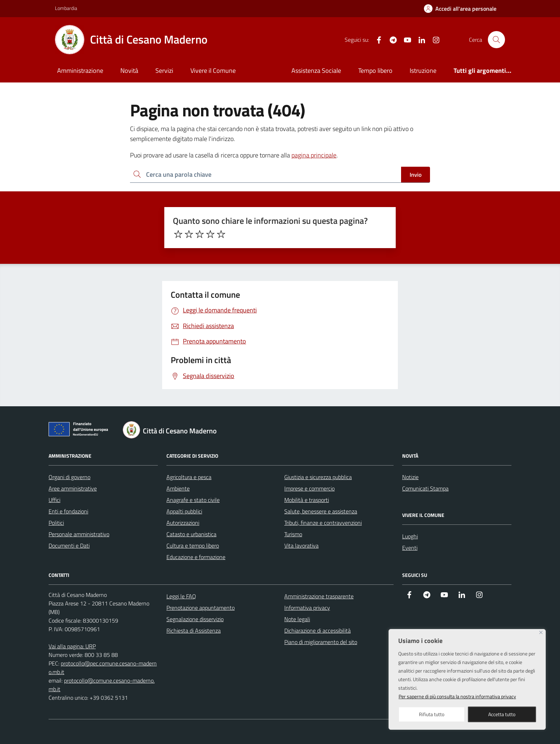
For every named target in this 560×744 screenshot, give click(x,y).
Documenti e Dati (69, 546)
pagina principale (314, 155)
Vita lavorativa (301, 546)
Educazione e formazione (196, 557)
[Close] (541, 632)
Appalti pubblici (184, 511)
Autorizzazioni (183, 523)
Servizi (164, 71)
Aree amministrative (73, 488)
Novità (129, 71)
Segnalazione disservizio (195, 619)
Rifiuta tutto (432, 714)
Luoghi (410, 536)
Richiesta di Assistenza (194, 630)
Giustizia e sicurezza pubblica (318, 477)
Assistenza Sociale (316, 71)
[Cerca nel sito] (496, 40)
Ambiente (178, 488)
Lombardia (66, 8)
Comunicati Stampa (425, 488)
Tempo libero (375, 71)
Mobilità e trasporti (307, 500)
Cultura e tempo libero (193, 546)
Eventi (410, 548)
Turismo (293, 534)
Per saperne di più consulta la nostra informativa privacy (457, 696)
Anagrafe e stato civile (193, 500)
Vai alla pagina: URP (72, 646)
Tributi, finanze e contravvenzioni (323, 523)
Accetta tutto (502, 714)
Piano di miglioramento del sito (321, 642)
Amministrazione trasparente (319, 596)
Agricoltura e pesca (189, 477)
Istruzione (423, 71)
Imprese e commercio (309, 488)
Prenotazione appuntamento (201, 608)
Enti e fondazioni (68, 511)
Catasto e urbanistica (191, 534)
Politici (56, 523)
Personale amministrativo (79, 534)
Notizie (410, 477)
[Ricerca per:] (266, 175)
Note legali (297, 619)
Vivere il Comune (213, 71)
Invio (416, 175)
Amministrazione (80, 71)
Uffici (54, 500)
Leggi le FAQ (181, 596)
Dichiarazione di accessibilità (317, 630)
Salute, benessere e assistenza (321, 511)
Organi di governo (69, 477)
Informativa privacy (307, 608)
